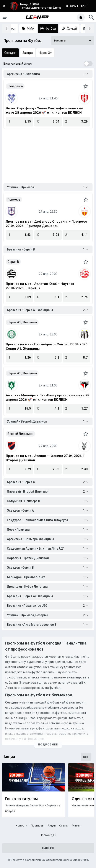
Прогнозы (37, 826)
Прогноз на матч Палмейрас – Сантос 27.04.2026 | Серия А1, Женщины (48, 346)
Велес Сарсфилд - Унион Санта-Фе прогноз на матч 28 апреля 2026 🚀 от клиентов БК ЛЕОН (44, 110)
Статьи (64, 826)
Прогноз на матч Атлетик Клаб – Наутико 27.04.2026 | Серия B (40, 286)
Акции (52, 826)
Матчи (76, 826)
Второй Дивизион (20, 434)
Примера (14, 199)
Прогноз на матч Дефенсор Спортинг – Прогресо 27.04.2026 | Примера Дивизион (46, 224)
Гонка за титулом (21, 799)
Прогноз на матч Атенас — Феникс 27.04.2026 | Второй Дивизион (45, 458)
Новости (21, 826)
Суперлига (15, 86)
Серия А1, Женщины (22, 322)
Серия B (13, 262)
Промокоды (48, 835)
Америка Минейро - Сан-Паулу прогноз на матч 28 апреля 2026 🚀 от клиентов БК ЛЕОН (48, 397)
